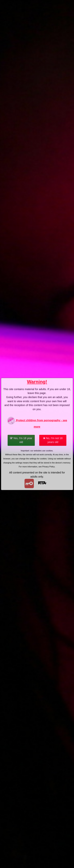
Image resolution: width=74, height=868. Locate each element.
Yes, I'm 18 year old (21, 440)
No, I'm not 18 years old (53, 440)
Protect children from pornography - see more (37, 422)
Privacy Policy (48, 467)
